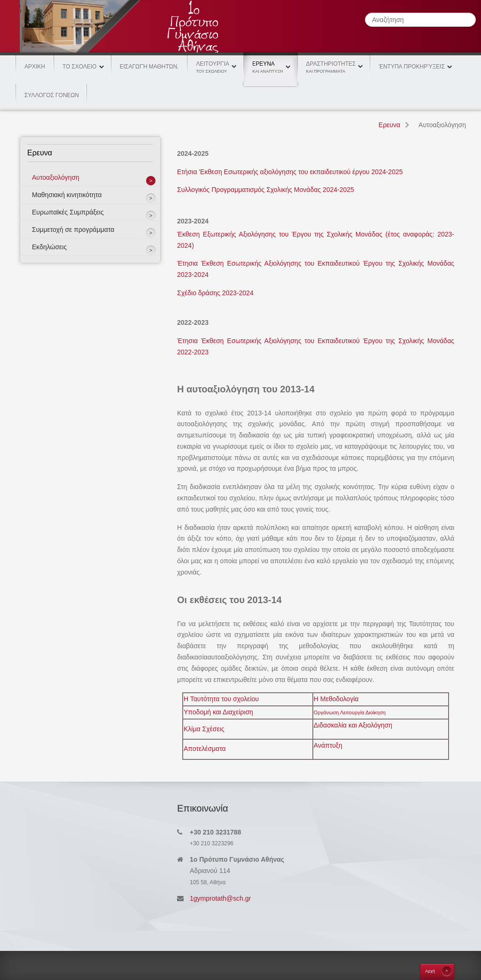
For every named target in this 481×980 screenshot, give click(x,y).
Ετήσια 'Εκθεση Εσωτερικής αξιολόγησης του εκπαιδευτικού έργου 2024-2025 (290, 172)
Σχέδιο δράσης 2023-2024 (215, 293)
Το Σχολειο (80, 67)
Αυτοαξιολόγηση (56, 177)
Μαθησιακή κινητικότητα (67, 195)
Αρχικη (35, 67)
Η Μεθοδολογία (336, 699)
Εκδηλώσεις (49, 247)
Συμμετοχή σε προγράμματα (73, 230)
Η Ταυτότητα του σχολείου (221, 699)
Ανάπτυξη (328, 745)
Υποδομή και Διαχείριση (218, 712)
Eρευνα (270, 63)
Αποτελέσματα (205, 749)
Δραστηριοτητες (331, 67)
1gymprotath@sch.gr (220, 898)
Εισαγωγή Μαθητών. (149, 67)
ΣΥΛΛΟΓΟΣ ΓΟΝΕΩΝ (52, 95)
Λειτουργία (213, 67)
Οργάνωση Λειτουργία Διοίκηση (350, 712)
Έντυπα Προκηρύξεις (412, 67)
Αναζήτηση (365, 13)
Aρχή (430, 971)
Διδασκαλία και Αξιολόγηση (353, 725)
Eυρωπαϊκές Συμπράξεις (68, 212)
